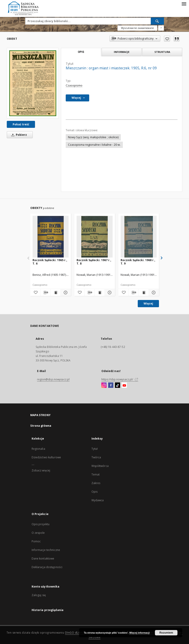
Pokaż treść (21, 124)
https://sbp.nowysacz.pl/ (120, 379)
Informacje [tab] (122, 52)
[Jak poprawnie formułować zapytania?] (161, 28)
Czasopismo (74, 85)
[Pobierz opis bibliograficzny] (45, 293)
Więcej (148, 303)
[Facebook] (111, 385)
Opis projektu (41, 524)
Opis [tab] (81, 52)
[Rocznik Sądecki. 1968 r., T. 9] (139, 237)
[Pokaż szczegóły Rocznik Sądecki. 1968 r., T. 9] (153, 293)
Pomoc (36, 541)
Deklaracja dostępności (47, 567)
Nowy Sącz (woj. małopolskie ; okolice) (93, 137)
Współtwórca (100, 466)
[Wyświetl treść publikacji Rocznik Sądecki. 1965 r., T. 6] (56, 293)
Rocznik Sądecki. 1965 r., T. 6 (50, 262)
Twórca (96, 457)
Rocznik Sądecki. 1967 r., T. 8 (94, 262)
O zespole (38, 533)
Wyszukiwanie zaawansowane (137, 28)
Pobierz (18, 135)
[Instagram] (104, 385)
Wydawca (98, 500)
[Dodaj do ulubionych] (167, 39)
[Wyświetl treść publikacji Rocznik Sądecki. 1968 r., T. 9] (144, 293)
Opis (94, 492)
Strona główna (41, 426)
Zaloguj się (39, 595)
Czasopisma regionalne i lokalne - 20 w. (94, 145)
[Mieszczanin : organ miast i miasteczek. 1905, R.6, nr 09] (33, 83)
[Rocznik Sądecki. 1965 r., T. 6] (51, 237)
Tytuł (95, 449)
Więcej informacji (140, 633)
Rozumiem (166, 633)
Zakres (96, 483)
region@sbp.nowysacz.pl (53, 379)
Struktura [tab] (162, 52)
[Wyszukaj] (157, 21)
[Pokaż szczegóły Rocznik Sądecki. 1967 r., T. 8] (109, 293)
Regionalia (38, 449)
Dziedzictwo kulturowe (46, 457)
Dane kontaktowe (43, 559)
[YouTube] (124, 385)
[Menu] (184, 4)
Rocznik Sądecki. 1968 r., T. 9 (138, 262)
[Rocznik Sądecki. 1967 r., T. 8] (95, 237)
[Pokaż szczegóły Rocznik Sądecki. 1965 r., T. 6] (65, 293)
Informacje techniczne (46, 550)
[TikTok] (118, 385)
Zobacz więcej (41, 470)
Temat (96, 474)
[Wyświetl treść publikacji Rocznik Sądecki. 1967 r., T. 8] (100, 293)
